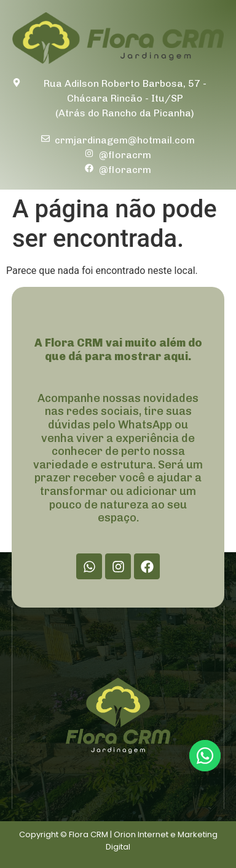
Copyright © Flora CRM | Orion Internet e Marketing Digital (118, 841)
